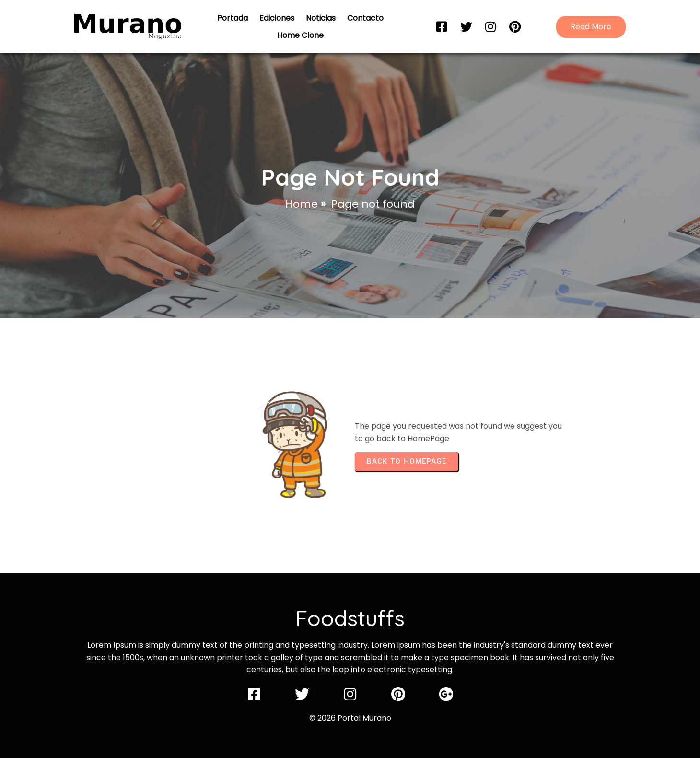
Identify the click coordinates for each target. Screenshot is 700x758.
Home (302, 204)
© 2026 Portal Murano (350, 718)
